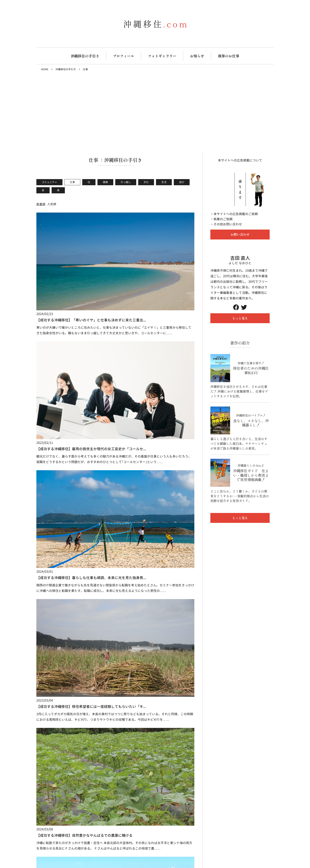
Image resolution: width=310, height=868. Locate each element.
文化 (146, 182)
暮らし (146, 659)
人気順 (52, 204)
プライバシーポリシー (249, 650)
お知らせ (197, 56)
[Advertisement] (155, 112)
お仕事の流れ (105, 659)
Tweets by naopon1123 (135, 718)
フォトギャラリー (162, 56)
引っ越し (126, 182)
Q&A (118, 671)
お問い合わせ (240, 234)
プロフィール (124, 56)
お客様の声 (122, 665)
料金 (118, 659)
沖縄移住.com (46, 718)
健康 (105, 182)
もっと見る (240, 318)
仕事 (72, 182)
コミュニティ (49, 182)
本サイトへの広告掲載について (240, 160)
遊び (182, 182)
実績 (100, 671)
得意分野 (103, 665)
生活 (164, 182)
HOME (45, 69)
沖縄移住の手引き (85, 56)
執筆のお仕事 (229, 56)
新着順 (41, 204)
